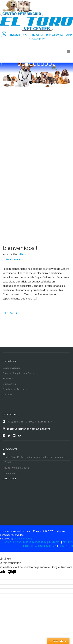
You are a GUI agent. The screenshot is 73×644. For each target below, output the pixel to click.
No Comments (13, 259)
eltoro (22, 254)
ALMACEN (55, 542)
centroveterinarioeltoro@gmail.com (28, 429)
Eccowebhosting (23, 538)
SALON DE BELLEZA (45, 546)
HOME (7, 542)
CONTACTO (66, 546)
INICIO (17, 542)
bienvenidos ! (20, 248)
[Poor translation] (12, 572)
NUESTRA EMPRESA (35, 542)
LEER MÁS (10, 313)
